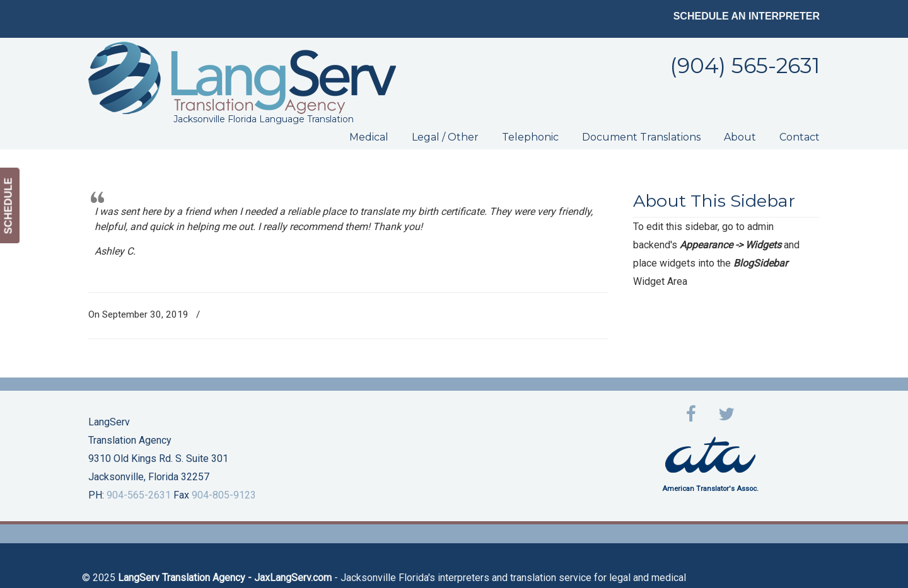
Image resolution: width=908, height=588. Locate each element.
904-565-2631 (139, 495)
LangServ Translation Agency (242, 78)
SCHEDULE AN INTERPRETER (747, 16)
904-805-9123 (224, 495)
